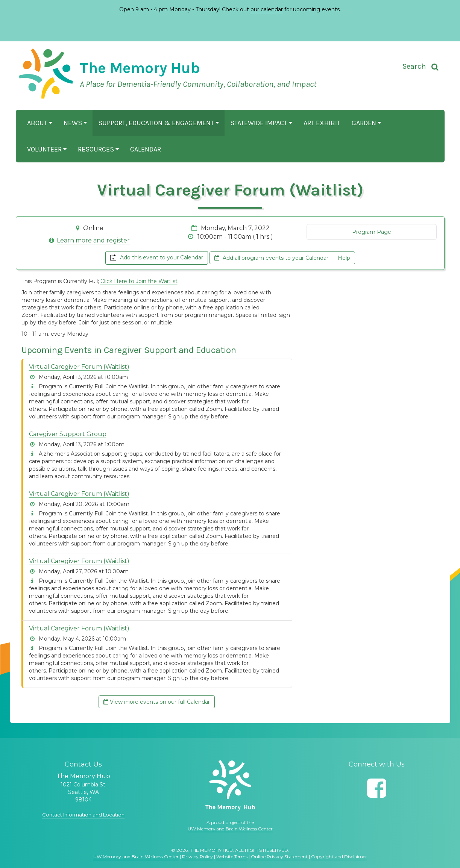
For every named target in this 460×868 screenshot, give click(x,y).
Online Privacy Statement (279, 857)
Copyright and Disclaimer (339, 857)
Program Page (372, 232)
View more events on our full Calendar (157, 702)
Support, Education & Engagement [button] (159, 123)
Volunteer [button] (47, 149)
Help (344, 258)
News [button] (75, 123)
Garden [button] (366, 123)
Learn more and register (93, 240)
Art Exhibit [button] (322, 123)
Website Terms (232, 857)
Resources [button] (98, 149)
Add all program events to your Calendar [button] (271, 258)
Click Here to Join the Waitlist (139, 281)
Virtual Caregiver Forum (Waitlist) (79, 367)
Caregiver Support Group (68, 434)
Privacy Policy (197, 857)
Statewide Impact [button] (261, 123)
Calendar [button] (146, 149)
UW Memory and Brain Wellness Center (230, 829)
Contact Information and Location (83, 815)
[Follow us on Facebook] (377, 788)
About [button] (40, 123)
